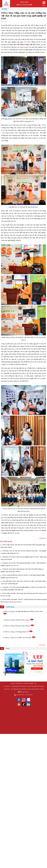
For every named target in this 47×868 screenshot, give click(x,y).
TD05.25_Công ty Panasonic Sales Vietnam (19, 626)
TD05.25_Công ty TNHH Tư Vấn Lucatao (19, 620)
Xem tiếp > (42, 645)
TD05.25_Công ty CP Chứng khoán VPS (18, 632)
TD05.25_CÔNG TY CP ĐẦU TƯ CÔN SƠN (20, 638)
